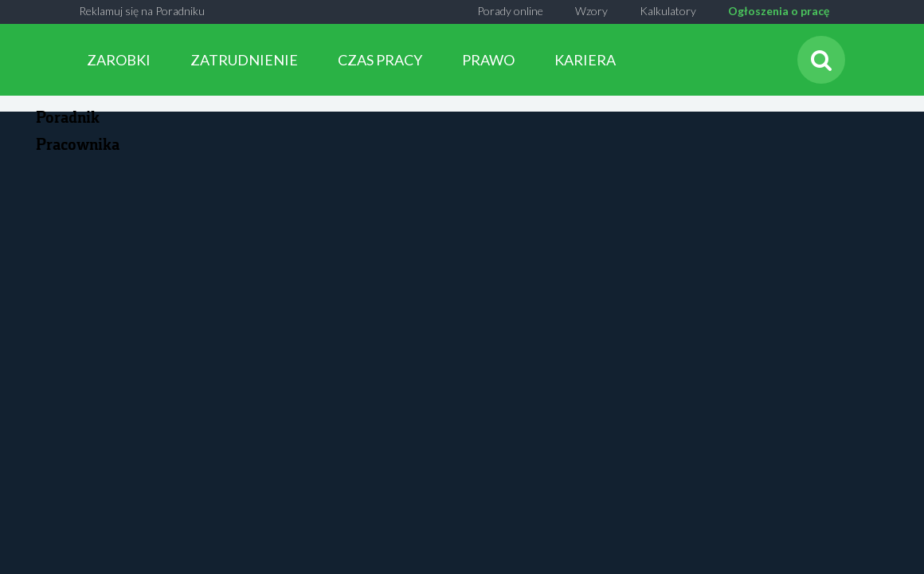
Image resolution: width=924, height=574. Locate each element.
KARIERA (585, 60)
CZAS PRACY (380, 60)
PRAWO (488, 60)
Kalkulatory (668, 11)
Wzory (591, 11)
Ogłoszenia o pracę (779, 11)
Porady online (510, 11)
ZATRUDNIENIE (244, 60)
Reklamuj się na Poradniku (142, 11)
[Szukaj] (821, 60)
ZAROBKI (119, 60)
